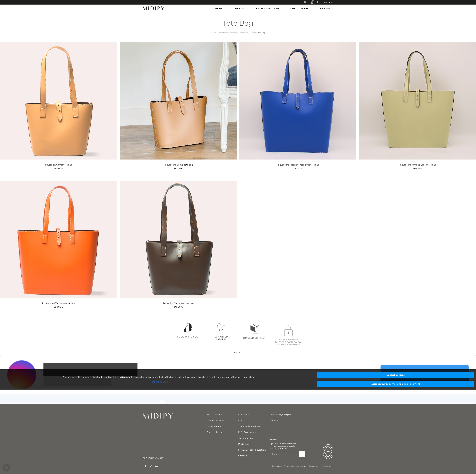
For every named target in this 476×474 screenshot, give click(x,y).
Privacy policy (328, 466)
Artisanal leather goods (247, 38)
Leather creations (230, 38)
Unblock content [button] (396, 375)
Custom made (214, 426)
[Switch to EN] (325, 2)
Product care (245, 444)
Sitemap (243, 456)
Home (214, 38)
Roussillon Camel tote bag (59, 165)
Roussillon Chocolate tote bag (178, 303)
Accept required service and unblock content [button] (396, 384)
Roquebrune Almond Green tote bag (417, 165)
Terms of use (277, 466)
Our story (243, 420)
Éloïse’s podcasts (247, 432)
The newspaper (246, 438)
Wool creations (214, 414)
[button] (305, 2)
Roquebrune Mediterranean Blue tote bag (298, 165)
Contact (274, 420)
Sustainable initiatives (249, 426)
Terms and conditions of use (295, 466)
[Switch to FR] (331, 2)
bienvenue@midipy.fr (281, 414)
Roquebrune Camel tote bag (178, 165)
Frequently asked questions (252, 450)
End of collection (215, 432)
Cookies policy (314, 466)
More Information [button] (159, 382)
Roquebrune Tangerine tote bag (59, 303)
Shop (220, 38)
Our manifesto (246, 414)
